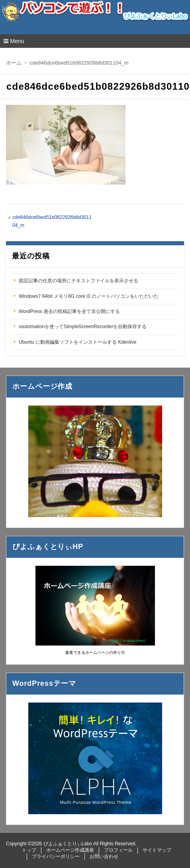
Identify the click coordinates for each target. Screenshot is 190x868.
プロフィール (118, 850)
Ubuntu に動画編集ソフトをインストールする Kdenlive (77, 342)
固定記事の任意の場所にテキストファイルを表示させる (78, 281)
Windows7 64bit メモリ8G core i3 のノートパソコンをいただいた (89, 296)
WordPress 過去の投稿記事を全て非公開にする (69, 311)
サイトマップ (157, 850)
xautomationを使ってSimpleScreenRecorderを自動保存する (83, 327)
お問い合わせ (104, 856)
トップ (29, 850)
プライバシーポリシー (56, 856)
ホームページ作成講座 (70, 850)
